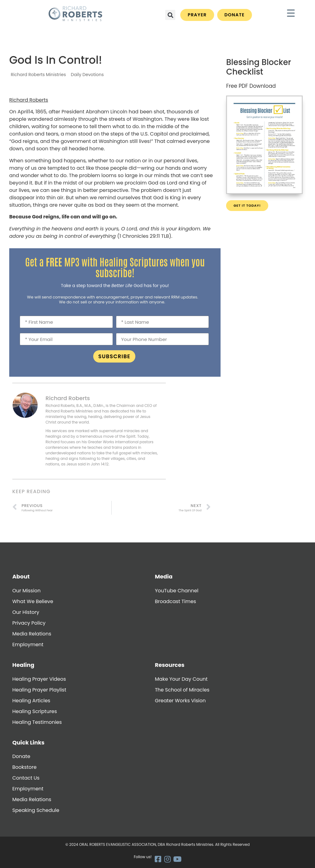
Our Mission (26, 591)
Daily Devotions (87, 75)
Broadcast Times (175, 601)
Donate (21, 756)
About (21, 576)
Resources (169, 665)
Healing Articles (31, 701)
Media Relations (32, 634)
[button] (170, 15)
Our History (26, 612)
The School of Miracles (182, 690)
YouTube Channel (176, 591)
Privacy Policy (29, 623)
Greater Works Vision (180, 701)
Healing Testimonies (37, 722)
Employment (28, 645)
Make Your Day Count (181, 679)
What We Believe (33, 601)
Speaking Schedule (36, 810)
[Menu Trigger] (291, 13)
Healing (23, 665)
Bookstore (24, 767)
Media (163, 576)
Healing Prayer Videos (39, 679)
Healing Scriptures (35, 711)
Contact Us (26, 778)
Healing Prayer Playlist (39, 690)
